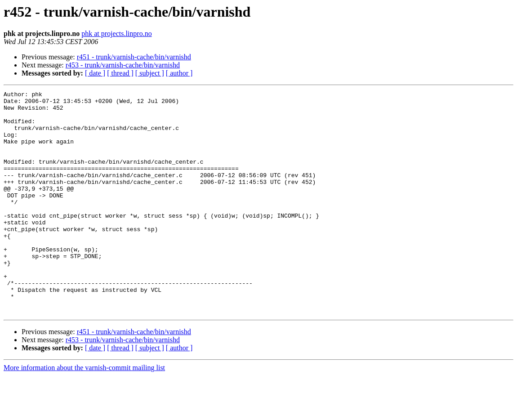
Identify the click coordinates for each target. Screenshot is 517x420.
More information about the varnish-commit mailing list (84, 412)
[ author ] (179, 73)
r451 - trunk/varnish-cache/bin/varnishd (134, 57)
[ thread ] (120, 73)
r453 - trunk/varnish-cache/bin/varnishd (123, 65)
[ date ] (95, 73)
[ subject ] (150, 73)
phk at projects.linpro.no (116, 34)
